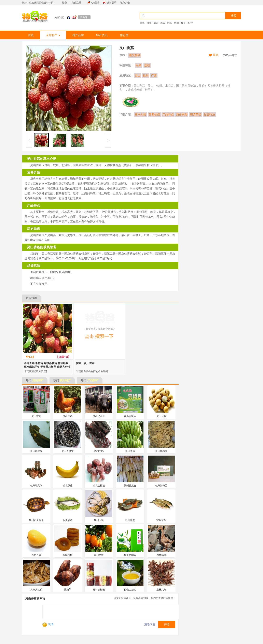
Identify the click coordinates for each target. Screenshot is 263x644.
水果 (138, 65)
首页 (31, 35)
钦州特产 (65, 380)
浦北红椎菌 (99, 486)
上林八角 (161, 590)
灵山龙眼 (161, 416)
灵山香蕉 (130, 451)
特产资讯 (102, 35)
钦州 (146, 76)
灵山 (138, 76)
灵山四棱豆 (36, 451)
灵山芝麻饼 (68, 451)
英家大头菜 (36, 590)
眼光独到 (135, 55)
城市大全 (125, 3)
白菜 (149, 23)
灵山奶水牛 (99, 416)
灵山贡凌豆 (130, 416)
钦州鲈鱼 (68, 520)
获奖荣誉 (196, 115)
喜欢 (216, 55)
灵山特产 (38, 380)
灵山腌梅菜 (161, 451)
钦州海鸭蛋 (161, 486)
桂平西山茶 (130, 555)
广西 (154, 76)
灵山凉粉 (36, 416)
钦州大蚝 (99, 520)
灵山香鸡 (68, 416)
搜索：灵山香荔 (85, 363)
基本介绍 (140, 115)
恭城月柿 (68, 555)
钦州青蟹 (130, 520)
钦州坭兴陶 (36, 486)
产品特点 (168, 115)
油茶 (170, 23)
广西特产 (93, 380)
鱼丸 (142, 23)
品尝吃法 (209, 115)
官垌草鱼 (161, 520)
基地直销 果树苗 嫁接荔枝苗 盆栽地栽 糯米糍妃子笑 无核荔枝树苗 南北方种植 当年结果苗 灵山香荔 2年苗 (47, 367)
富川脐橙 (99, 555)
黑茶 (163, 23)
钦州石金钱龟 (36, 520)
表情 (48, 624)
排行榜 (124, 35)
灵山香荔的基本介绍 (42, 159)
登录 (65, 3)
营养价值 (154, 115)
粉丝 (190, 23)
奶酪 (177, 23)
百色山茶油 (130, 590)
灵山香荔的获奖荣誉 (42, 247)
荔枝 (147, 65)
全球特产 (53, 35)
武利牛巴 (99, 451)
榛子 (183, 23)
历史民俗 (182, 115)
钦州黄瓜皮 (130, 486)
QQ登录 (95, 3)
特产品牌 (78, 35)
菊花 (156, 23)
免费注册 (76, 3)
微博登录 (112, 3)
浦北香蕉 (68, 486)
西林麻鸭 (161, 555)
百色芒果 (36, 555)
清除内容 (150, 624)
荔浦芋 (68, 590)
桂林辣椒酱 (99, 590)
